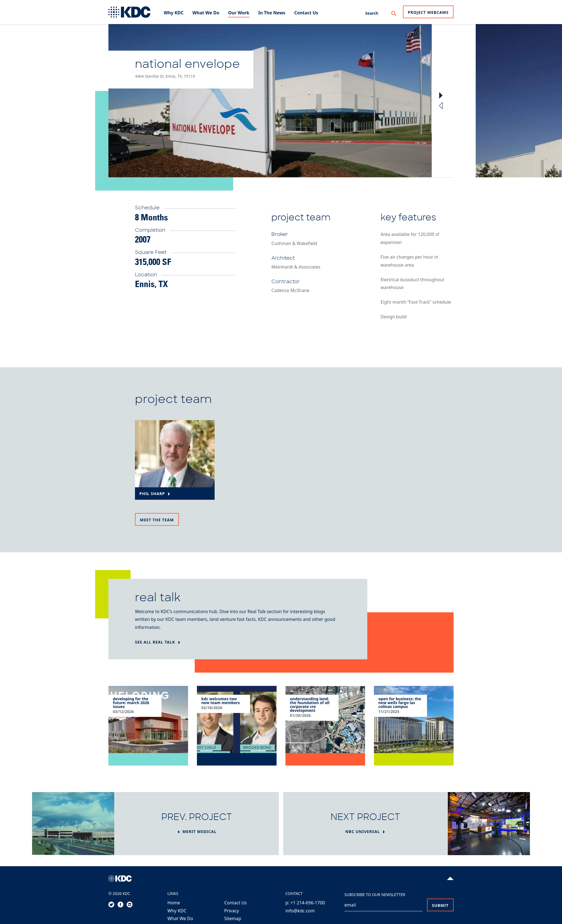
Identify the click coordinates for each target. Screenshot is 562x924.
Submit (440, 905)
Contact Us (236, 903)
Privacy (232, 911)
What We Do (180, 918)
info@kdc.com (300, 911)
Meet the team (157, 520)
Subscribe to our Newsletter (375, 895)
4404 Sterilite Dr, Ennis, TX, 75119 (165, 76)
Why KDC (177, 911)
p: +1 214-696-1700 (305, 903)
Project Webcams (428, 12)
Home (174, 903)
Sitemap (233, 918)
